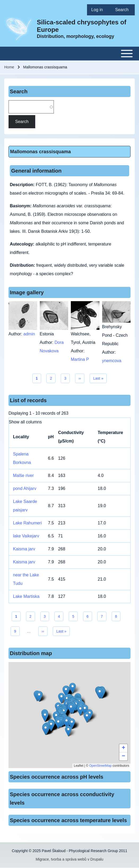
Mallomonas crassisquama (40, 152)
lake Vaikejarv (26, 536)
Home (9, 67)
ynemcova (112, 361)
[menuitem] (99, 10)
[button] (71, 709)
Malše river (23, 475)
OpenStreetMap (100, 766)
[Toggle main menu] (69, 54)
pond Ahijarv (25, 488)
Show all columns (25, 422)
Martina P (80, 359)
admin (29, 334)
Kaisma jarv (24, 549)
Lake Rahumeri (27, 523)
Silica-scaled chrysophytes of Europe (82, 26)
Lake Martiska (26, 596)
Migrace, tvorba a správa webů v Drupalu (69, 859)
